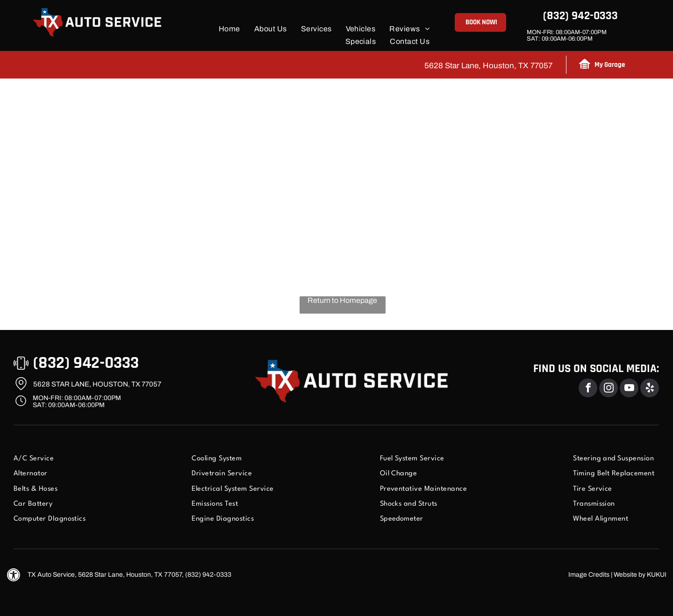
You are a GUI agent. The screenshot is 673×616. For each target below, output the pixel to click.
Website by (630, 575)
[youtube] (629, 389)
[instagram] (609, 389)
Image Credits (589, 575)
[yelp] (650, 389)
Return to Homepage (342, 300)
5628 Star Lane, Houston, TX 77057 (488, 66)
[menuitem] (229, 29)
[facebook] (588, 389)
